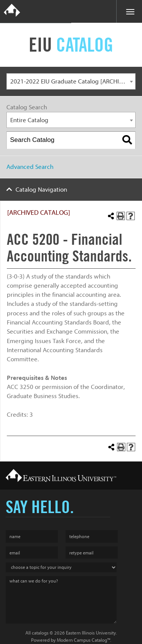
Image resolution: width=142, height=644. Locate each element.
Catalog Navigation (41, 190)
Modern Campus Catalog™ (83, 640)
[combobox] (71, 81)
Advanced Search (30, 167)
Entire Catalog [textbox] (29, 120)
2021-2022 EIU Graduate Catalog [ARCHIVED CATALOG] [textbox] (73, 81)
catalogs (40, 633)
